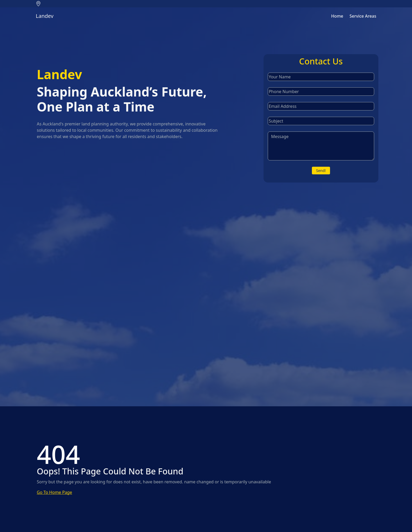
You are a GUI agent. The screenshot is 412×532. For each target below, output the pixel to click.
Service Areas (363, 16)
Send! (321, 171)
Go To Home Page (54, 492)
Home (337, 16)
